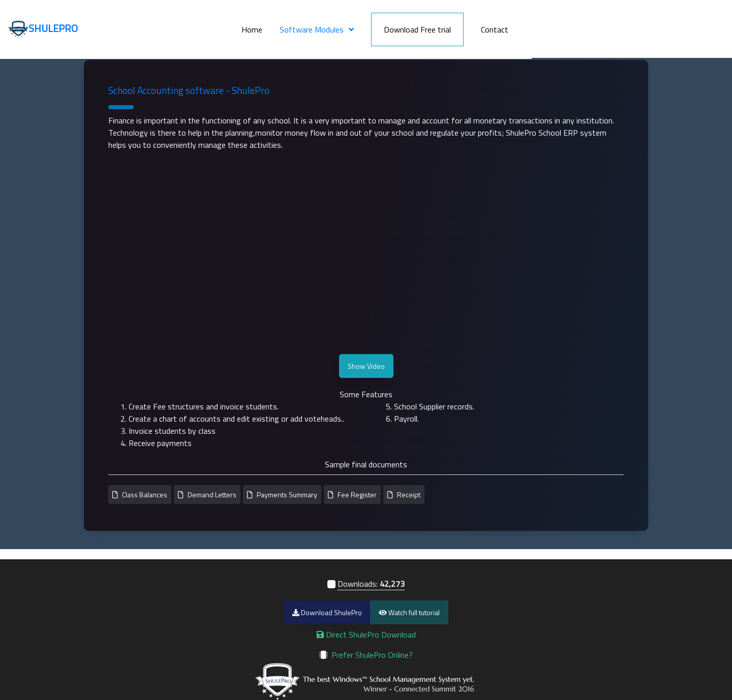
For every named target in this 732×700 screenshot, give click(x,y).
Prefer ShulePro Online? (372, 655)
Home (384, 25)
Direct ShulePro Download (366, 634)
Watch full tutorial (409, 612)
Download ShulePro (327, 612)
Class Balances (145, 495)
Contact (627, 25)
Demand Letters (212, 495)
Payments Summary (287, 495)
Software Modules (444, 25)
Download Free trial (550, 25)
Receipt (409, 495)
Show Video (366, 366)
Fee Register (357, 495)
